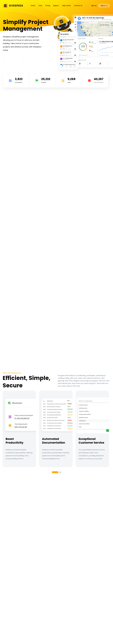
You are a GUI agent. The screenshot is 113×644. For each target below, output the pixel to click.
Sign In (104, 6)
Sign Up (94, 6)
